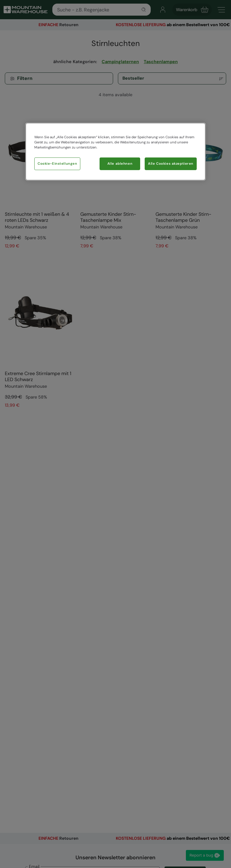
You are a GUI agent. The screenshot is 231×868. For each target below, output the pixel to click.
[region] (115, 152)
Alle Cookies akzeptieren (171, 164)
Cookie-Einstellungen (57, 164)
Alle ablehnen (120, 164)
